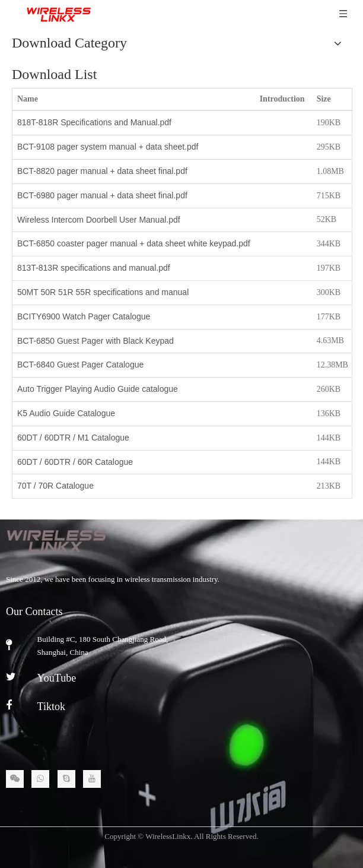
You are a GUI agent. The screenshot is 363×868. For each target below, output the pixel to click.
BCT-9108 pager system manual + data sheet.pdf (108, 147)
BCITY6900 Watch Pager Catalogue (84, 316)
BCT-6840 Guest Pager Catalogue (80, 365)
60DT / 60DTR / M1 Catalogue (73, 438)
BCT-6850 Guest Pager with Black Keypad (95, 341)
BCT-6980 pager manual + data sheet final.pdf (102, 195)
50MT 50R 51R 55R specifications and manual (103, 292)
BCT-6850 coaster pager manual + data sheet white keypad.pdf (134, 243)
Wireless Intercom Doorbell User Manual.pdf (99, 220)
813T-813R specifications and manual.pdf (94, 268)
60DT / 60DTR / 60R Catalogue (75, 462)
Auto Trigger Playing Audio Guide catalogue (98, 389)
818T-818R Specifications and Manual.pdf (94, 122)
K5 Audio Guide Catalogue (66, 413)
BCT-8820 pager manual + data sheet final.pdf (102, 171)
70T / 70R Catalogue (55, 486)
